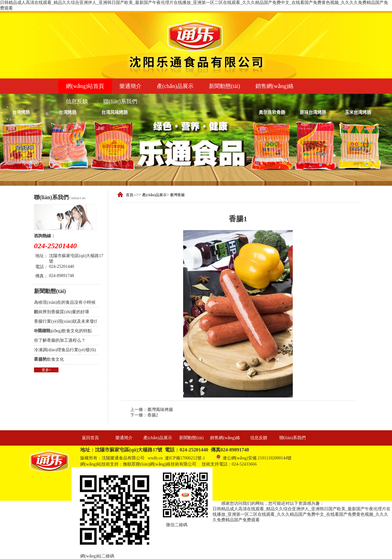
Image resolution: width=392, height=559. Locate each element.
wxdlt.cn (155, 458)
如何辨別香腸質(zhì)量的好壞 (62, 312)
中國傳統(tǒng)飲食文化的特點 (63, 331)
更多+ (46, 370)
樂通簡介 (130, 86)
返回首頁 (90, 438)
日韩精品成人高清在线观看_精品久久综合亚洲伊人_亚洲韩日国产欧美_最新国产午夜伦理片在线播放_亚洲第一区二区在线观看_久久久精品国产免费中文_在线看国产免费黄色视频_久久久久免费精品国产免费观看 (302, 514)
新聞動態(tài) (224, 86)
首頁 (130, 195)
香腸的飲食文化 (49, 359)
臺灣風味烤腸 (160, 410)
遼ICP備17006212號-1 (185, 458)
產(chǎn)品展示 (175, 86)
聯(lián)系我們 (120, 101)
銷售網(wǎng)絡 (275, 86)
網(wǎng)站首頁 (85, 86)
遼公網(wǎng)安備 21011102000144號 (254, 457)
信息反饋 (77, 101)
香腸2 (153, 415)
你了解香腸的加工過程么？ (60, 340)
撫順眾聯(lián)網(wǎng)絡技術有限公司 (160, 464)
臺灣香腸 (177, 195)
